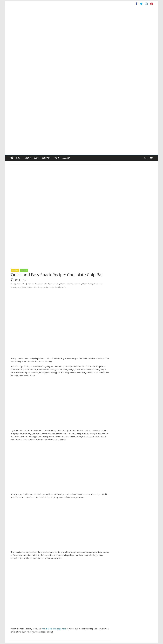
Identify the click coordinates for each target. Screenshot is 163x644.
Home (19, 158)
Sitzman (30, 284)
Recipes (24, 270)
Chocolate (78, 284)
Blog (36, 158)
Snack (64, 287)
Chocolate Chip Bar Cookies (92, 284)
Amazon (66, 158)
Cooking (15, 270)
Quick (24, 287)
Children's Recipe (67, 284)
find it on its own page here (54, 629)
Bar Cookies (55, 284)
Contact (46, 158)
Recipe (46, 287)
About (28, 158)
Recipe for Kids (55, 287)
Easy (19, 287)
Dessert (14, 287)
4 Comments (41, 284)
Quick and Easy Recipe (35, 287)
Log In (56, 158)
